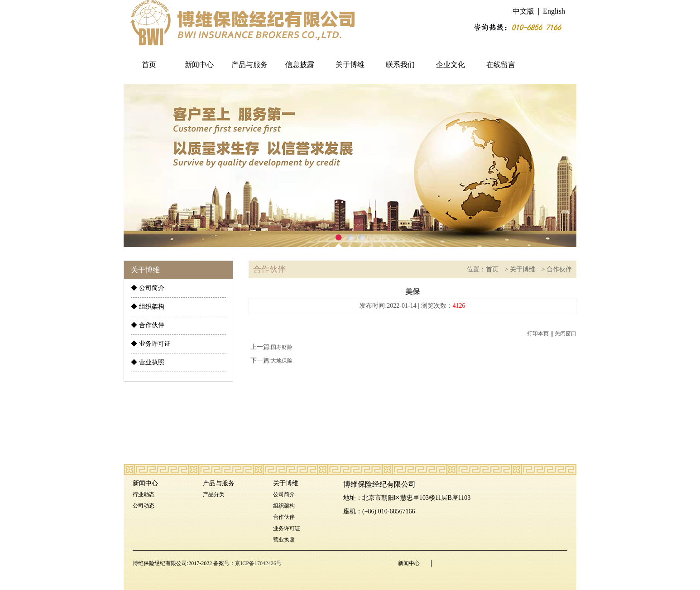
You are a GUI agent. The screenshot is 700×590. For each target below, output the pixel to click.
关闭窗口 (566, 334)
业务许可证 (287, 528)
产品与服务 (249, 65)
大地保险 (282, 361)
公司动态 (144, 506)
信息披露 (300, 65)
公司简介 (284, 494)
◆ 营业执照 (148, 362)
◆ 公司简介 (148, 288)
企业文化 (451, 65)
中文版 (523, 11)
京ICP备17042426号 (258, 563)
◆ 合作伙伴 (148, 325)
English (554, 11)
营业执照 (284, 540)
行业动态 (144, 494)
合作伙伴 (559, 269)
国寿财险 (282, 347)
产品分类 (214, 494)
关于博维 (350, 65)
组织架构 (284, 506)
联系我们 (400, 65)
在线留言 (501, 65)
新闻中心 (199, 65)
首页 (149, 65)
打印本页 (538, 334)
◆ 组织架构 (148, 307)
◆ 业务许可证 (151, 344)
